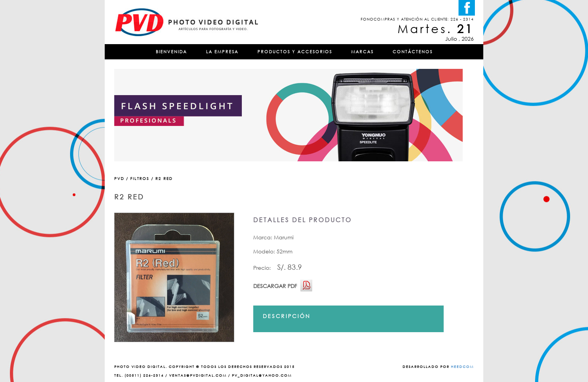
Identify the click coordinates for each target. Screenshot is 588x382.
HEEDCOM (462, 367)
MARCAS (362, 52)
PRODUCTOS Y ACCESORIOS (295, 52)
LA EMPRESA (222, 52)
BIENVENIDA (171, 52)
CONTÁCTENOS (413, 52)
